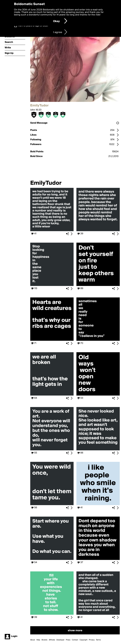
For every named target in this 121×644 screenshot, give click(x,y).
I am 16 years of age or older (33, 26)
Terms (98, 640)
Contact (75, 640)
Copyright (84, 640)
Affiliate (52, 640)
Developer (60, 640)
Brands (45, 640)
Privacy (92, 640)
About (33, 640)
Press (68, 640)
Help (38, 640)
